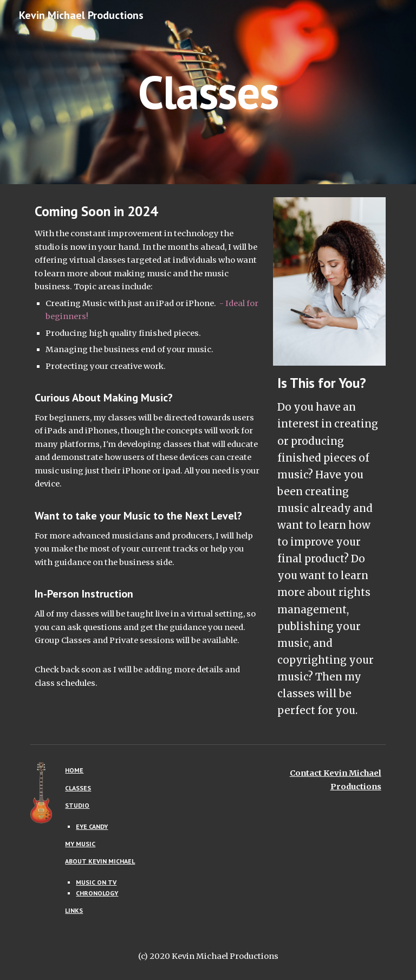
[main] (208, 92)
